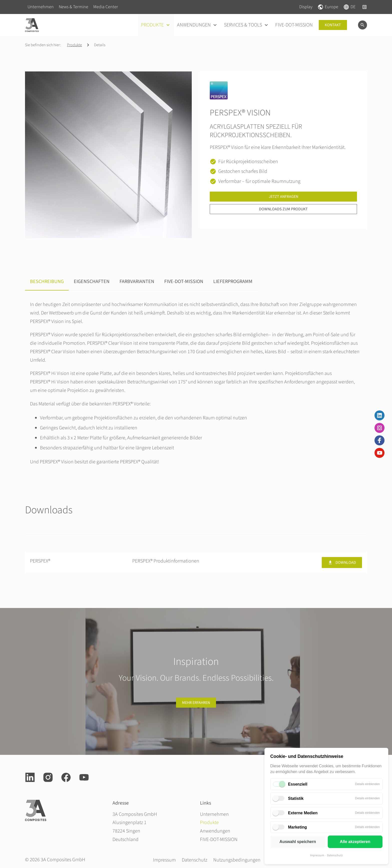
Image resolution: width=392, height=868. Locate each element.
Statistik (296, 798)
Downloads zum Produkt (283, 209)
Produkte (74, 45)
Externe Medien (303, 813)
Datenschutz (335, 855)
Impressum (317, 855)
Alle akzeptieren (355, 842)
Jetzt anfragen (283, 197)
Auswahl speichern (298, 842)
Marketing (297, 827)
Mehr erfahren (196, 703)
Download (342, 563)
